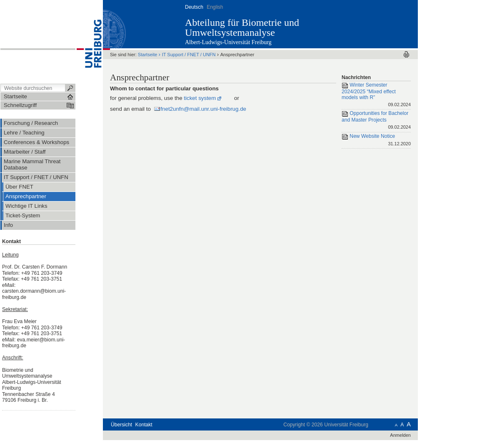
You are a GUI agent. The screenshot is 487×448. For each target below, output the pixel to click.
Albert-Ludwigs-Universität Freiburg (228, 42)
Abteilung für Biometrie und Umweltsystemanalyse (242, 27)
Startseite (148, 55)
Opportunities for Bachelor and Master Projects (376, 121)
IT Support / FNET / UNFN (189, 55)
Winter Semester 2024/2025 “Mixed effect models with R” (376, 95)
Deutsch (194, 7)
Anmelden (400, 435)
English (215, 7)
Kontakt (144, 425)
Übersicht (121, 425)
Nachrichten (356, 77)
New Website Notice (376, 141)
